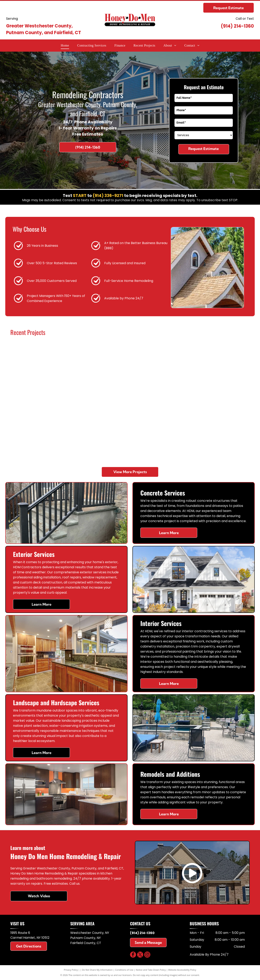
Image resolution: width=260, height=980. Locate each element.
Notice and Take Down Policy (151, 970)
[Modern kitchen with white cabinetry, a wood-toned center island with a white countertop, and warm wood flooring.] (41, 372)
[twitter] (140, 955)
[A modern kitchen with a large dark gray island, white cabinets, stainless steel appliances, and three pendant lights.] (100, 372)
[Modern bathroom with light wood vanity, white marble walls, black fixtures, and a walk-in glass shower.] (219, 372)
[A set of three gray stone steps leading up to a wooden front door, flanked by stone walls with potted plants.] (160, 432)
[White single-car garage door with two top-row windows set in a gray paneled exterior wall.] (41, 432)
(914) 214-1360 (237, 26)
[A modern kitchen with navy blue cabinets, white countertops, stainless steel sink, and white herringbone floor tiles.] (100, 432)
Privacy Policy (71, 970)
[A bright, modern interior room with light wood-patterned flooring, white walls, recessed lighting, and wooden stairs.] (219, 432)
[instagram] (147, 955)
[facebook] (133, 955)
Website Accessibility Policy (182, 970)
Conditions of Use (124, 970)
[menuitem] (65, 46)
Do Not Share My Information (97, 970)
